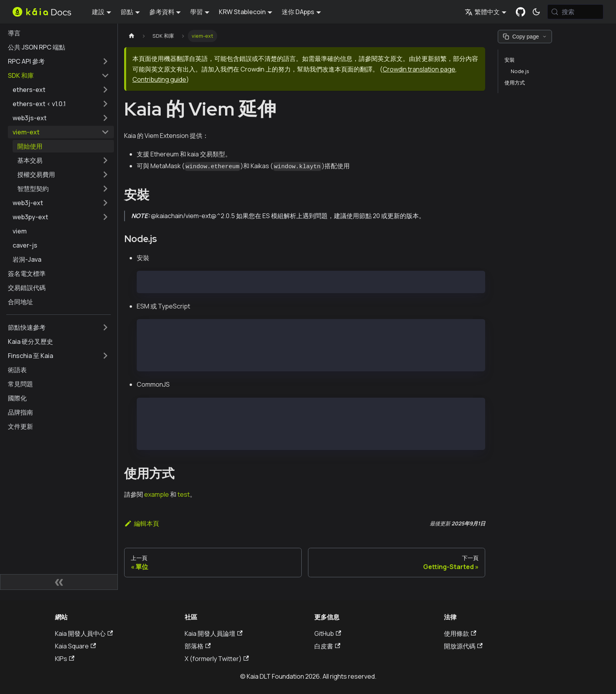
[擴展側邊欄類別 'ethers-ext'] (105, 90)
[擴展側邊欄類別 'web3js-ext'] (105, 118)
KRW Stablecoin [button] (242, 12)
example (157, 494)
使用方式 (515, 83)
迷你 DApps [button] (298, 12)
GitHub (328, 633)
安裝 (510, 60)
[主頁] (132, 36)
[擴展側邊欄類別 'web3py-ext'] (105, 217)
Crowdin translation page (419, 69)
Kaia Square (75, 646)
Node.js (520, 71)
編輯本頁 (142, 523)
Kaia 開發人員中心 (84, 633)
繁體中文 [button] (482, 12)
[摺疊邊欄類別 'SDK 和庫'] (105, 75)
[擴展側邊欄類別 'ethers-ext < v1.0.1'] (105, 104)
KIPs (65, 659)
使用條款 (460, 633)
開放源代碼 (463, 646)
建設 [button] (98, 12)
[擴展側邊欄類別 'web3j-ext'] (105, 203)
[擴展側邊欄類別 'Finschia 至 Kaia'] (105, 356)
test (184, 494)
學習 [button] (196, 12)
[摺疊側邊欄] (59, 582)
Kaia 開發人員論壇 (214, 633)
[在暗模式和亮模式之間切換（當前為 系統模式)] (536, 12)
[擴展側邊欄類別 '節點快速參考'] (105, 327)
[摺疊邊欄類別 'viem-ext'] (105, 132)
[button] (63, 160)
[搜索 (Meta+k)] (575, 12)
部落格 (198, 646)
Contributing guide (159, 79)
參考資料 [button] (162, 12)
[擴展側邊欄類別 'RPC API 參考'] (105, 61)
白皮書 (327, 646)
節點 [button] (127, 12)
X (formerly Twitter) (217, 659)
